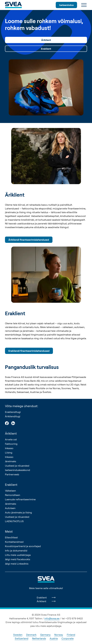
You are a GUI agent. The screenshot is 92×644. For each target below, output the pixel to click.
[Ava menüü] (84, 5)
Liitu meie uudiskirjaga (18, 555)
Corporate (68, 638)
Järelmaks (11, 461)
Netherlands (39, 638)
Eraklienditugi (13, 412)
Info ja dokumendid (16, 551)
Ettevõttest (11, 537)
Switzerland (22, 638)
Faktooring (11, 444)
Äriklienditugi (13, 416)
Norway (59, 635)
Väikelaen (10, 491)
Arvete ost (11, 439)
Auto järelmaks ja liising (18, 512)
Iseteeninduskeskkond (18, 470)
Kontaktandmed (14, 542)
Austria (54, 638)
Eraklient (46, 49)
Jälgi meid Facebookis (18, 559)
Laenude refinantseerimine (20, 499)
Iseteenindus (66, 5)
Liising (9, 453)
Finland (71, 635)
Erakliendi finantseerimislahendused (29, 351)
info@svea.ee (52, 618)
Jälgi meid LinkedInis (17, 564)
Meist (9, 531)
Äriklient (46, 40)
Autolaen (10, 508)
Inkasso (9, 448)
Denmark (31, 635)
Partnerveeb (12, 474)
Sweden (18, 635)
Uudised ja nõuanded (17, 466)
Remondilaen (13, 495)
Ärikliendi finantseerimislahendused (29, 240)
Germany (45, 635)
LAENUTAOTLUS (14, 521)
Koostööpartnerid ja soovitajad (23, 546)
